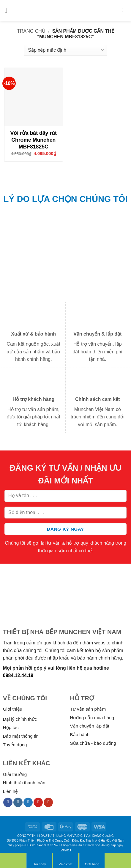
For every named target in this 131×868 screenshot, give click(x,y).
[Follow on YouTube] (48, 802)
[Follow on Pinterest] (38, 802)
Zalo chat (65, 860)
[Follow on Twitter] (28, 802)
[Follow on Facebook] (8, 802)
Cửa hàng (92, 860)
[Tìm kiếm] (124, 10)
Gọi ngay (39, 860)
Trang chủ (31, 31)
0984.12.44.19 (18, 675)
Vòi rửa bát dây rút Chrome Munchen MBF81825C (34, 140)
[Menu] (8, 10)
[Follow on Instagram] (18, 802)
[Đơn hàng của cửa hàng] (65, 50)
